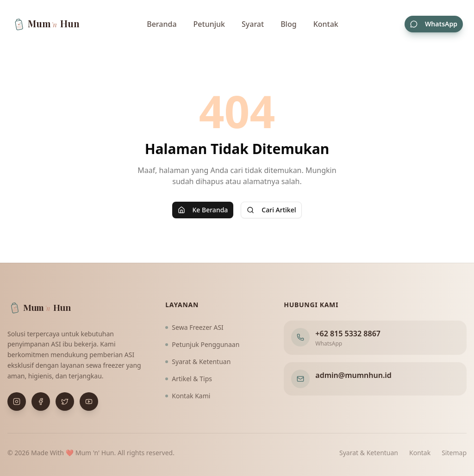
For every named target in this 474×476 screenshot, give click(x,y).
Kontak (326, 24)
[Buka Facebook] (41, 402)
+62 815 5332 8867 (348, 334)
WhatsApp (434, 24)
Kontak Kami (188, 396)
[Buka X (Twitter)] (65, 402)
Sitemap (454, 453)
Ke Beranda (203, 210)
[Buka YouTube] (89, 402)
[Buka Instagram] (17, 402)
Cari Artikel (271, 210)
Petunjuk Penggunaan (202, 344)
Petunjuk (209, 24)
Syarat (253, 24)
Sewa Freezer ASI (194, 327)
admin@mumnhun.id (353, 375)
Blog (288, 24)
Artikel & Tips (189, 379)
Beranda (162, 24)
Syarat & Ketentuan (198, 362)
